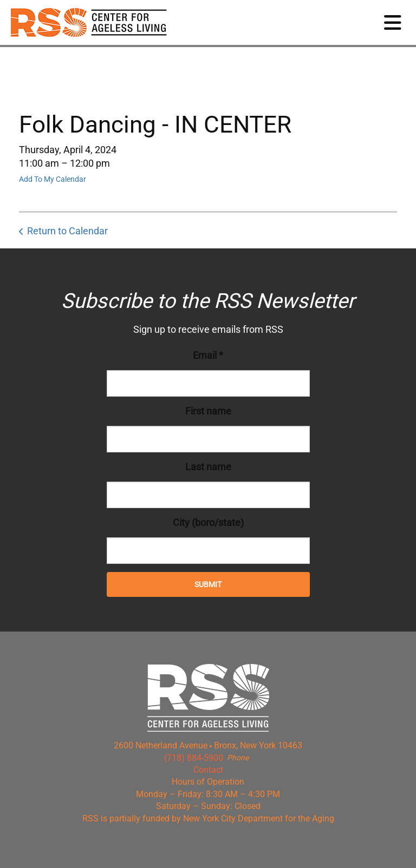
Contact (208, 770)
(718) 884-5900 (194, 758)
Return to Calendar (67, 231)
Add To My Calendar (53, 179)
